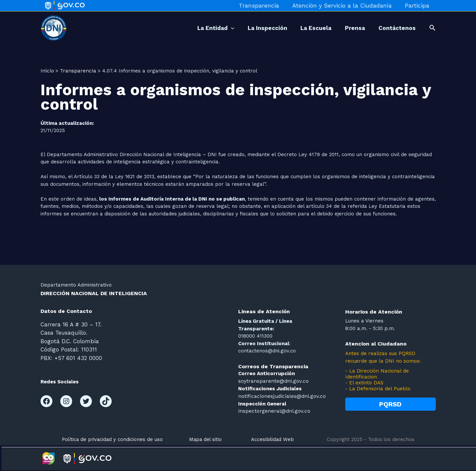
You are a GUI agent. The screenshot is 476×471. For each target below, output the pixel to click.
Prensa (351, 28)
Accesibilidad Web (272, 438)
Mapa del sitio (205, 438)
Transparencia (262, 5)
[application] (217, 28)
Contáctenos (396, 28)
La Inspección (257, 28)
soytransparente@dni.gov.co (272, 381)
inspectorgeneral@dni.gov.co (273, 410)
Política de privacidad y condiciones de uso (112, 438)
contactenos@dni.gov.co (267, 351)
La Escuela (309, 28)
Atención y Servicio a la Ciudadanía (344, 5)
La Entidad (202, 28)
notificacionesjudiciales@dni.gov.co (279, 396)
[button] (433, 28)
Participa (418, 5)
